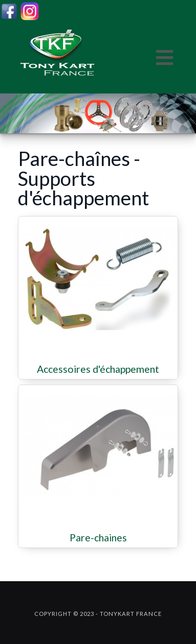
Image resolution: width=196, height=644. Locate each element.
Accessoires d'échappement (98, 369)
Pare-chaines (98, 538)
